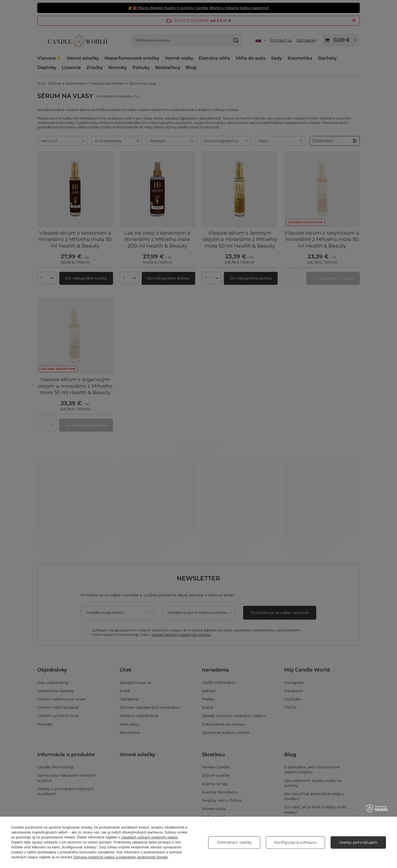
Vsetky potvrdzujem (358, 842)
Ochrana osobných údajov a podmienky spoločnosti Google (121, 857)
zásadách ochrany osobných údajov (149, 837)
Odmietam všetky (234, 842)
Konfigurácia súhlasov (296, 842)
